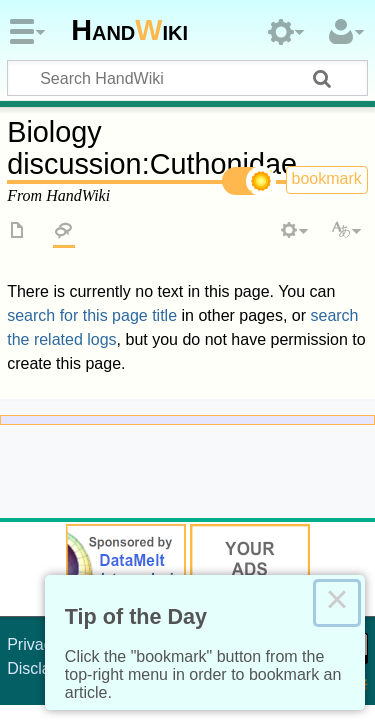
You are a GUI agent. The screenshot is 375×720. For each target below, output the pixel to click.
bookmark (327, 178)
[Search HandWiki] (187, 78)
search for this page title (92, 315)
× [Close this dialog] (337, 603)
